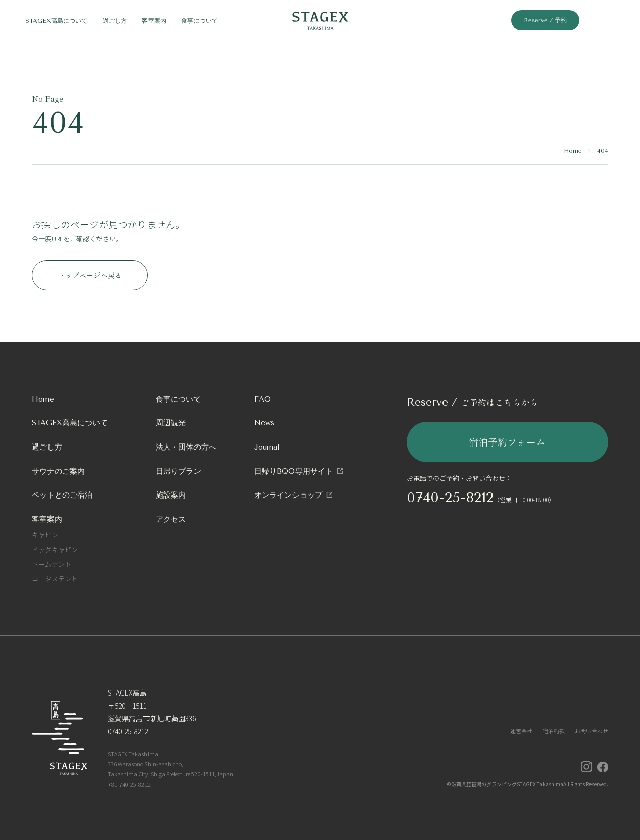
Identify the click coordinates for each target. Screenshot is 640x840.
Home (573, 151)
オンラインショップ (288, 495)
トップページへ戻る (90, 275)
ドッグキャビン (55, 549)
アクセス (171, 519)
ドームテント (52, 564)
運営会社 (521, 731)
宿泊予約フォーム (507, 442)
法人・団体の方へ (186, 447)
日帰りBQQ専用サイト (293, 471)
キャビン (45, 535)
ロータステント (55, 579)
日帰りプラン (178, 471)
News (264, 423)
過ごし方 (47, 447)
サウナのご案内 (58, 471)
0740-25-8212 (450, 497)
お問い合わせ (592, 731)
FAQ (262, 399)
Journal (267, 447)
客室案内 (47, 519)
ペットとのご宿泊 (62, 495)
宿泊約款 (554, 731)
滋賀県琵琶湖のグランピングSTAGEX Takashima (507, 784)
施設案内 (171, 495)
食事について (178, 399)
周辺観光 (171, 423)
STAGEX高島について (70, 423)
